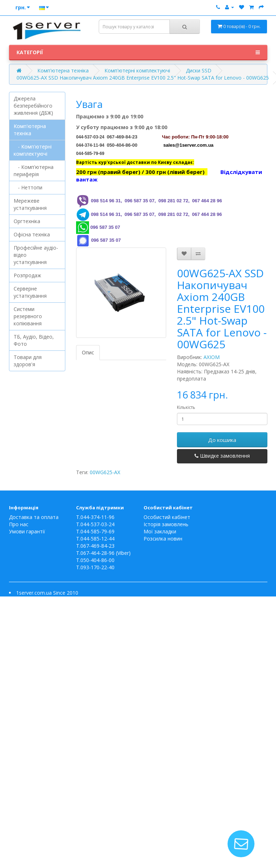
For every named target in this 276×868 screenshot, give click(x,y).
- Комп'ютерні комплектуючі (33, 150)
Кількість (186, 407)
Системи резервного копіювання (28, 316)
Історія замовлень (166, 524)
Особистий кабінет (167, 517)
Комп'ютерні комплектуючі (137, 70)
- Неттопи (28, 187)
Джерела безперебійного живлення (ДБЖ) (33, 106)
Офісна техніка (32, 234)
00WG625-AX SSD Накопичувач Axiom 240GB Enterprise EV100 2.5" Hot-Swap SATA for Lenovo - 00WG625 (143, 78)
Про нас (19, 524)
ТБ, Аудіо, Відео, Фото (34, 340)
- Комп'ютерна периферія (34, 171)
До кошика (222, 440)
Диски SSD (199, 70)
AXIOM (212, 357)
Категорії (138, 52)
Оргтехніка (27, 221)
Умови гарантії (27, 531)
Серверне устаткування (30, 292)
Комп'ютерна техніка (63, 70)
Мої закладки (160, 531)
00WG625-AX (105, 472)
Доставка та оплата (34, 517)
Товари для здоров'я (28, 361)
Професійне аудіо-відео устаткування (36, 255)
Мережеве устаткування (30, 204)
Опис (88, 352)
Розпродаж (27, 275)
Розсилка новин (163, 539)
